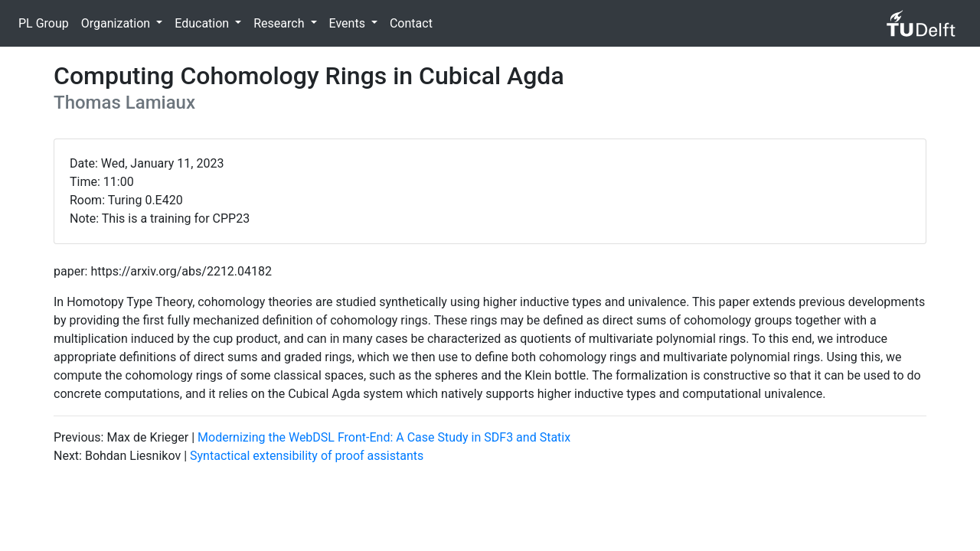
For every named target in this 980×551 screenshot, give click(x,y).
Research (280, 23)
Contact (411, 23)
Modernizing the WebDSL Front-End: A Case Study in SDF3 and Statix (384, 437)
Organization (117, 23)
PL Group (44, 23)
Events (349, 23)
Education (203, 23)
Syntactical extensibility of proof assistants (307, 456)
